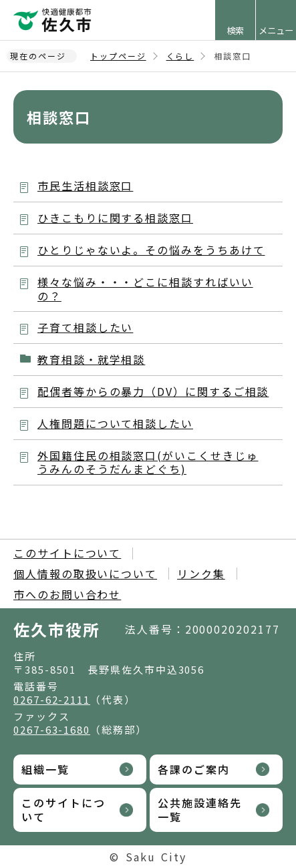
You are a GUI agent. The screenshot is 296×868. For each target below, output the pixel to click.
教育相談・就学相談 (91, 359)
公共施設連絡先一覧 (199, 810)
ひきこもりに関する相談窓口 (115, 218)
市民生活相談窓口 (85, 186)
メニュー (276, 30)
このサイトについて (67, 553)
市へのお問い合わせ (67, 594)
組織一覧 (45, 769)
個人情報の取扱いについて (85, 574)
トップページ (118, 56)
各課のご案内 (194, 769)
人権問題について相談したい (115, 423)
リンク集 (201, 574)
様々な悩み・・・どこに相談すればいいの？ (145, 289)
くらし (180, 56)
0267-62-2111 (52, 699)
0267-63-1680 (52, 729)
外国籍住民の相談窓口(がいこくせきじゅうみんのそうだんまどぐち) (148, 462)
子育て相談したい (85, 327)
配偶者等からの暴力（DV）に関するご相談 (153, 391)
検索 (235, 30)
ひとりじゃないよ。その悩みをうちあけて (151, 250)
